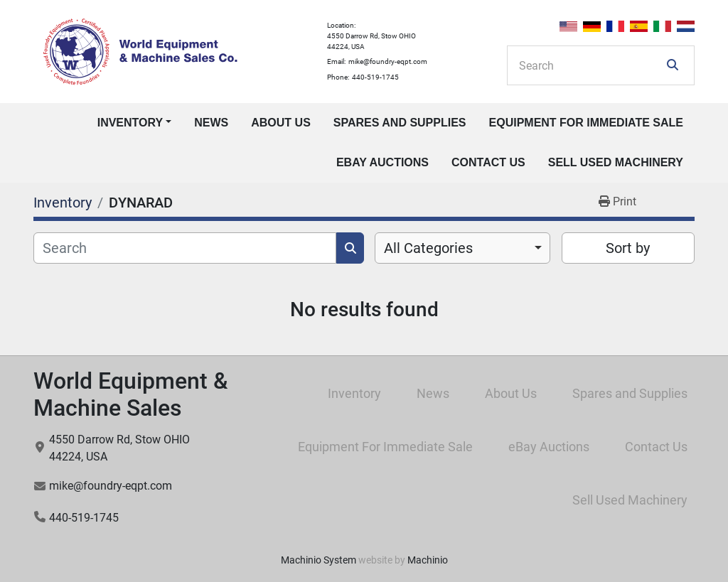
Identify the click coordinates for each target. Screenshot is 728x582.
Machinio (428, 560)
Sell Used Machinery (616, 162)
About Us (281, 123)
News (211, 123)
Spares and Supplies (400, 123)
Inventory (130, 123)
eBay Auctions (382, 162)
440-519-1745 (375, 77)
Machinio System (318, 560)
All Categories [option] (428, 248)
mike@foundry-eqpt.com (388, 61)
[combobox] (462, 248)
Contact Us (488, 162)
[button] (135, 123)
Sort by (628, 248)
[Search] (591, 65)
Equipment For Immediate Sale (586, 123)
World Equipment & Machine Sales (130, 394)
